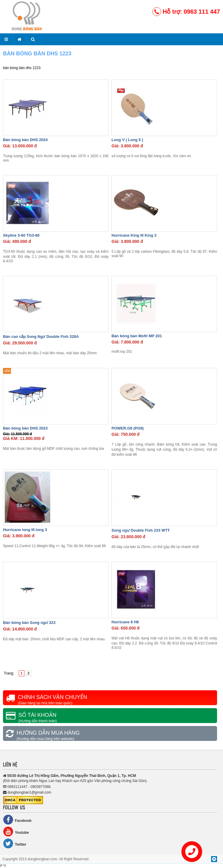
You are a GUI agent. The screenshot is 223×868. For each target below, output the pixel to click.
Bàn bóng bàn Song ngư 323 (29, 623)
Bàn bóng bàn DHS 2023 (25, 428)
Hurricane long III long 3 (25, 530)
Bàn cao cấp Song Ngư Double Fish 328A (41, 337)
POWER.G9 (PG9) (128, 428)
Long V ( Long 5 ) (127, 140)
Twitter (15, 843)
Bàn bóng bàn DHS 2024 (25, 140)
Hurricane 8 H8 (125, 622)
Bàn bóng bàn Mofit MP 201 (137, 336)
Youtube (16, 832)
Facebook (17, 820)
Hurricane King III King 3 (134, 235)
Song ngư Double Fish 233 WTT (141, 530)
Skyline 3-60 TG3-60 (21, 235)
